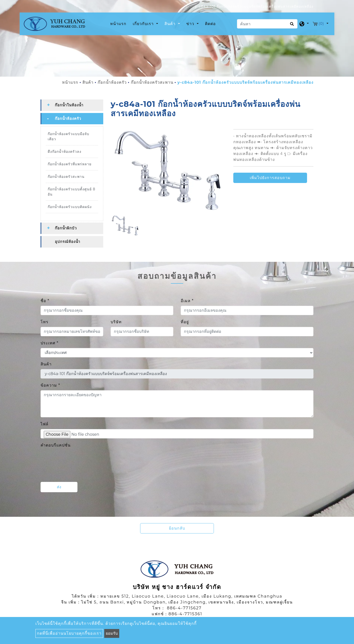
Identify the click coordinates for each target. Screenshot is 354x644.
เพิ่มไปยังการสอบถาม (270, 179)
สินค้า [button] (171, 24)
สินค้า (88, 83)
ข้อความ (50, 386)
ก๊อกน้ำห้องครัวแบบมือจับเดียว (68, 137)
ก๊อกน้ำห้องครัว (112, 83)
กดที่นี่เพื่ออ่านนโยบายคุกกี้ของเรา (69, 633)
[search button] (291, 26)
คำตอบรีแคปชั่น (56, 446)
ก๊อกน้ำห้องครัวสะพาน (152, 83)
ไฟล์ (44, 425)
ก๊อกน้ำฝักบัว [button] (66, 229)
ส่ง (59, 488)
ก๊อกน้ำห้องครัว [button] (68, 119)
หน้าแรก (119, 24)
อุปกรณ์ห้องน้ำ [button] (67, 242)
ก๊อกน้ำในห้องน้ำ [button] (69, 106)
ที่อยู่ (185, 323)
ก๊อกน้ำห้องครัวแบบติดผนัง (70, 208)
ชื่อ (45, 301)
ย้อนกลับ (177, 529)
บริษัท (116, 323)
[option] (168, 171)
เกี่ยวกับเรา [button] (144, 24)
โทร (44, 323)
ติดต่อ (210, 24)
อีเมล (187, 301)
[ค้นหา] (267, 24)
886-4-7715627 (184, 609)
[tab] (72, 106)
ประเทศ (49, 344)
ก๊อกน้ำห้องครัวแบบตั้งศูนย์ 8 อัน (72, 192)
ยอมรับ (112, 633)
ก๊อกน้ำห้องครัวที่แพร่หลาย (70, 165)
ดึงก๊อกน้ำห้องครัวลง (65, 152)
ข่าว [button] (191, 24)
